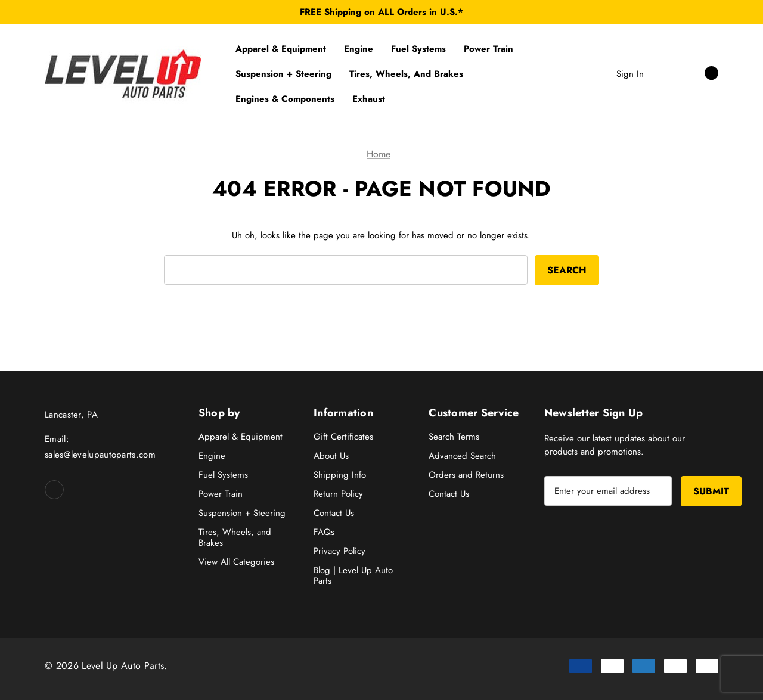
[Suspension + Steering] (283, 74)
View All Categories (236, 562)
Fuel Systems (223, 475)
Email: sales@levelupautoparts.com (100, 447)
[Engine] (359, 49)
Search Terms (454, 437)
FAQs (324, 532)
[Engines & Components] (285, 99)
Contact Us (334, 513)
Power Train (221, 494)
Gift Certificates (343, 437)
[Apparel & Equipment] (281, 49)
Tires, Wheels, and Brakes (235, 537)
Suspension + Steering (242, 513)
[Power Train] (488, 49)
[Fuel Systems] (418, 49)
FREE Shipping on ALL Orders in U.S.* (381, 12)
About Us (331, 456)
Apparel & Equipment (241, 437)
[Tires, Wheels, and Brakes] (406, 74)
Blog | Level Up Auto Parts (353, 575)
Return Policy (338, 494)
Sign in (630, 74)
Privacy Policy (339, 551)
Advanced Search (462, 456)
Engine (212, 456)
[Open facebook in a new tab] (54, 490)
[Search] (665, 73)
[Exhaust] (369, 99)
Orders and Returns (466, 475)
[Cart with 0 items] (698, 73)
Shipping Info (340, 475)
